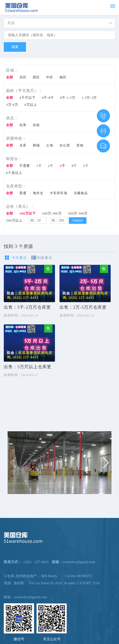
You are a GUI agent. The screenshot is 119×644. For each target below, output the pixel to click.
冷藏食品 (81, 193)
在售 (23, 125)
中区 (50, 77)
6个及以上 (14, 173)
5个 (86, 166)
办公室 (65, 145)
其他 (80, 145)
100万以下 (28, 213)
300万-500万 (78, 213)
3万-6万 (12, 105)
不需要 (25, 166)
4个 (74, 166)
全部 (10, 77)
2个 (51, 166)
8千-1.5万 (68, 98)
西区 (36, 77)
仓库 (23, 145)
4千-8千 (48, 98)
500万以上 (14, 220)
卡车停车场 (58, 193)
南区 (63, 77)
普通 (23, 193)
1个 (39, 166)
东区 (23, 77)
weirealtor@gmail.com (31, 597)
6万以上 (31, 105)
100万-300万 (52, 213)
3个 (63, 166)
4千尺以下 (27, 98)
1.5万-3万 (89, 98)
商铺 (36, 145)
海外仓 (38, 193)
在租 (36, 125)
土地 (50, 145)
